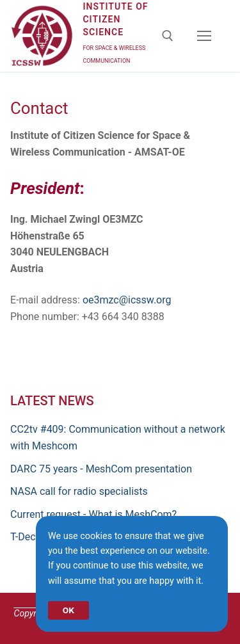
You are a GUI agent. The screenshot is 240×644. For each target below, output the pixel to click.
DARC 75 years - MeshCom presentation (101, 469)
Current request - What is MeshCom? (93, 514)
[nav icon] (204, 36)
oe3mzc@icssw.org (127, 300)
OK (68, 610)
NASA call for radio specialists (79, 491)
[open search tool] (168, 36)
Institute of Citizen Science (115, 19)
